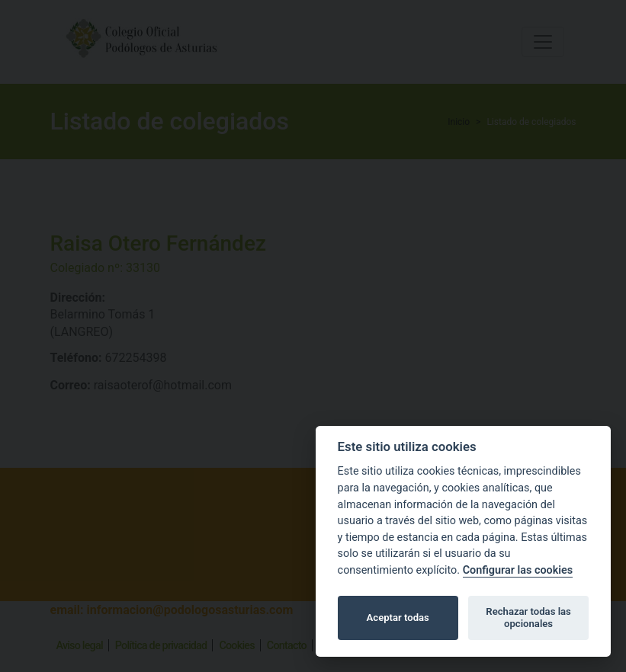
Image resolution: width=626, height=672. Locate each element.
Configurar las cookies (518, 570)
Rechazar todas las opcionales (528, 618)
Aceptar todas (398, 618)
